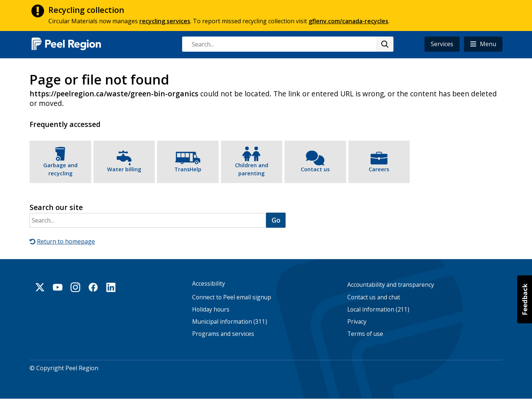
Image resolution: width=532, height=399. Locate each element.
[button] (483, 44)
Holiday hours (211, 309)
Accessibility (209, 284)
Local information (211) (378, 309)
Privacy (357, 322)
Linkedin (111, 287)
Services (442, 44)
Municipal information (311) (230, 322)
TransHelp (188, 169)
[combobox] (287, 44)
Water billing (124, 169)
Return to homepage (66, 241)
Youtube (58, 287)
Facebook (93, 287)
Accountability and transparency (391, 285)
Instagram (75, 287)
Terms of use (365, 334)
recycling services (165, 21)
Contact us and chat (374, 297)
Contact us (315, 169)
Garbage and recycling (60, 169)
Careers (379, 169)
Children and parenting (252, 169)
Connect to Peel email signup (232, 297)
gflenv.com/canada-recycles (348, 21)
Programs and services (223, 334)
